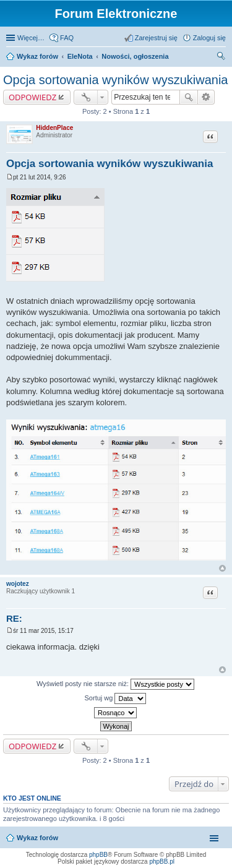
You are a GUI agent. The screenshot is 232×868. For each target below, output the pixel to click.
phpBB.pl (162, 862)
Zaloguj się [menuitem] (209, 38)
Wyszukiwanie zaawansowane (206, 97)
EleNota (80, 56)
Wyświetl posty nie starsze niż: (115, 684)
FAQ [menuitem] (67, 38)
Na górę (222, 568)
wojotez (18, 584)
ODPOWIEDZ (32, 97)
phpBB (98, 855)
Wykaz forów (37, 56)
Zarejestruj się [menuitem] (156, 38)
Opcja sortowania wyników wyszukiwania (115, 80)
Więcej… (31, 38)
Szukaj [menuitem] (221, 58)
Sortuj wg (116, 698)
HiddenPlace (54, 128)
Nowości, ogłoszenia (135, 56)
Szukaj (189, 97)
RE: (14, 618)
